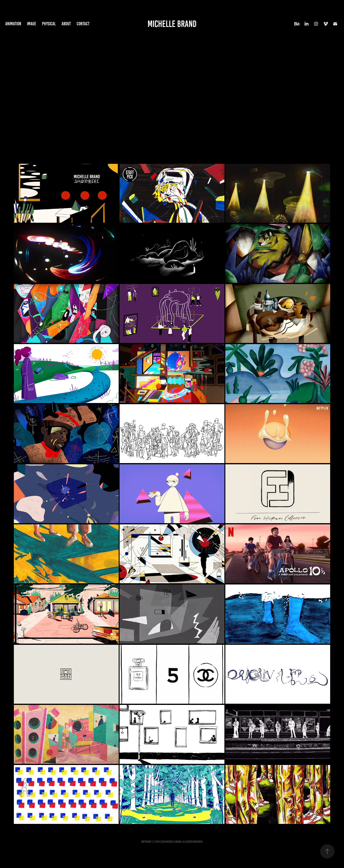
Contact (83, 24)
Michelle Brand (172, 24)
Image (32, 24)
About (66, 24)
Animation (13, 24)
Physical (49, 24)
